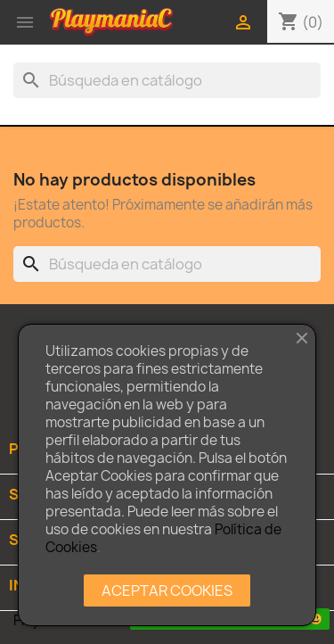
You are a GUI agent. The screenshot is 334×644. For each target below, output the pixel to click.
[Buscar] (167, 80)
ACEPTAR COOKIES (167, 590)
